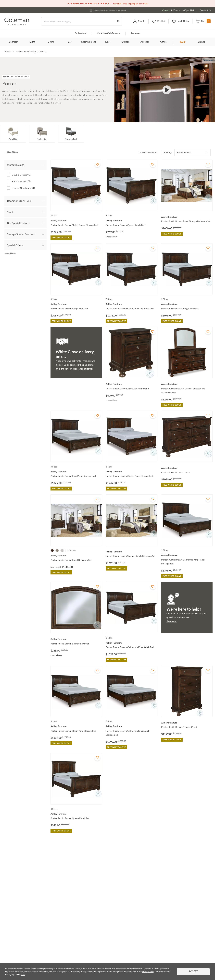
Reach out (172, 621)
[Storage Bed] (71, 134)
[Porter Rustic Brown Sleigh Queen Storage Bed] (76, 221)
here (23, 974)
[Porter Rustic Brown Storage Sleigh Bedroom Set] (131, 552)
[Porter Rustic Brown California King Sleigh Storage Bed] (131, 726)
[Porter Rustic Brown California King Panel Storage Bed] (187, 555)
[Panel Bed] (13, 134)
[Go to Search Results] (118, 21)
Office (163, 42)
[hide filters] (12, 152)
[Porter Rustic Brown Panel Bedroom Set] (76, 556)
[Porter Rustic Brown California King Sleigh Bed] (131, 643)
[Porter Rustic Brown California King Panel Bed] (131, 304)
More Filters (10, 253)
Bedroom (14, 42)
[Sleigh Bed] (42, 134)
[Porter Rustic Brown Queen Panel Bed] (76, 814)
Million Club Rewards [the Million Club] (108, 33)
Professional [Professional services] (81, 33)
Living (32, 42)
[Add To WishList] (97, 164)
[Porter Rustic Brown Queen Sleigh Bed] (131, 221)
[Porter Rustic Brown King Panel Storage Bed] (76, 472)
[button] (139, 21)
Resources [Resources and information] (135, 33)
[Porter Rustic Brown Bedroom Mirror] (76, 639)
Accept (193, 972)
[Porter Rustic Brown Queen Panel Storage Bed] (131, 472)
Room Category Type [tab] (19, 201)
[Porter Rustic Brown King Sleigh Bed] (76, 304)
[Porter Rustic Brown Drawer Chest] (187, 723)
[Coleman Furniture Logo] (17, 24)
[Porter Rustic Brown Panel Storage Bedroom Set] (187, 217)
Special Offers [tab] (15, 245)
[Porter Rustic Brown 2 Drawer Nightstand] (131, 384)
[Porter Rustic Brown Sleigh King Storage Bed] (76, 726)
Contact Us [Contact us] (205, 10)
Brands (201, 42)
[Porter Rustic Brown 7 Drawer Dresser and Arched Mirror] (187, 384)
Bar (70, 42)
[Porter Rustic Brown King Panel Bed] (187, 304)
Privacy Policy (148, 972)
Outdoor (126, 42)
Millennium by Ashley (26, 52)
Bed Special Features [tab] (19, 223)
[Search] (82, 21)
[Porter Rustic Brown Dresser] (187, 468)
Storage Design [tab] (16, 165)
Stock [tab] (10, 212)
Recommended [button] (184, 152)
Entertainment (89, 42)
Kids (107, 42)
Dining (51, 42)
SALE (183, 42)
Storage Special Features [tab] (21, 234)
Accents (145, 42)
